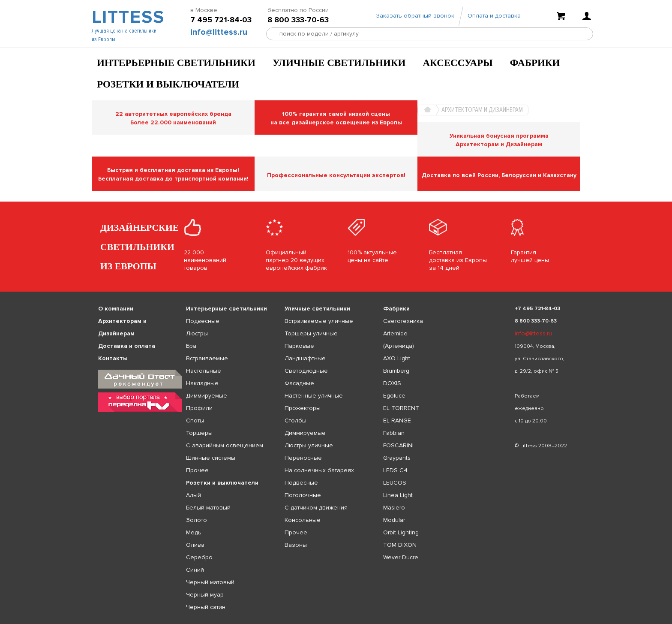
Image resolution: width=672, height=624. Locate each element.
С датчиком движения (316, 508)
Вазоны (296, 545)
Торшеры (199, 433)
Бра (191, 346)
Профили (199, 408)
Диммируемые (207, 396)
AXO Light (397, 358)
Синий (195, 570)
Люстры (197, 333)
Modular (394, 520)
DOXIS (392, 383)
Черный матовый (210, 582)
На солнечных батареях (319, 470)
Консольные (303, 520)
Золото (196, 520)
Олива (195, 545)
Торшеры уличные (311, 333)
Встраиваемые (207, 358)
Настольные (204, 371)
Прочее (197, 470)
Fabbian (394, 433)
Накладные (202, 383)
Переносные (303, 458)
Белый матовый (208, 508)
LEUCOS (395, 483)
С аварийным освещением (225, 445)
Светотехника (403, 321)
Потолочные (303, 495)
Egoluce (394, 396)
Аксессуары (457, 63)
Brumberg (396, 371)
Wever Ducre (401, 557)
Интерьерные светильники (176, 63)
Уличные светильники (339, 63)
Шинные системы (211, 458)
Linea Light (398, 495)
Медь (194, 532)
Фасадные (299, 383)
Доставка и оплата (127, 346)
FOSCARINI (398, 445)
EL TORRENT (401, 408)
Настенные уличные (314, 396)
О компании (116, 309)
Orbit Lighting (401, 532)
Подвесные (203, 321)
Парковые (299, 346)
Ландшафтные (305, 358)
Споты (195, 421)
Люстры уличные (309, 445)
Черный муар (205, 595)
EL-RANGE (397, 421)
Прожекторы (303, 408)
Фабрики (535, 63)
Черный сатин (206, 607)
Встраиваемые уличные (319, 321)
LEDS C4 (395, 470)
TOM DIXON (400, 545)
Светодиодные (306, 371)
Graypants (397, 458)
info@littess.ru (219, 35)
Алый (193, 495)
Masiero (394, 508)
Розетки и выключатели (168, 84)
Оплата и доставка (494, 18)
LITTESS (127, 20)
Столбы (295, 421)
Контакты (113, 358)
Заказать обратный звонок (415, 18)
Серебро (199, 557)
